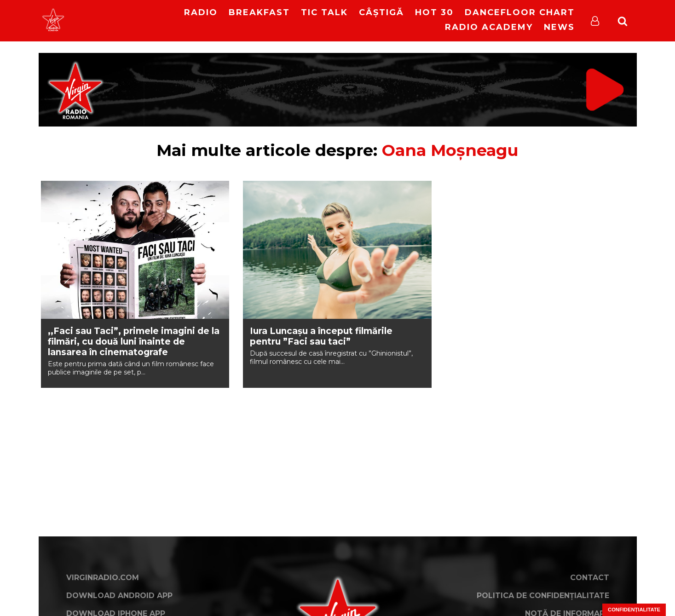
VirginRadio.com (103, 578)
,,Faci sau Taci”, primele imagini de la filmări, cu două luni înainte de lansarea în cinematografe (134, 342)
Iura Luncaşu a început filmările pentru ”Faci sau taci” (321, 336)
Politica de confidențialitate (543, 596)
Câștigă (381, 12)
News (559, 27)
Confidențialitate (634, 610)
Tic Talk (324, 12)
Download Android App (119, 596)
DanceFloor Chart (520, 12)
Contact (590, 578)
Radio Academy (489, 27)
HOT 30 (434, 12)
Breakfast (259, 12)
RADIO (201, 12)
